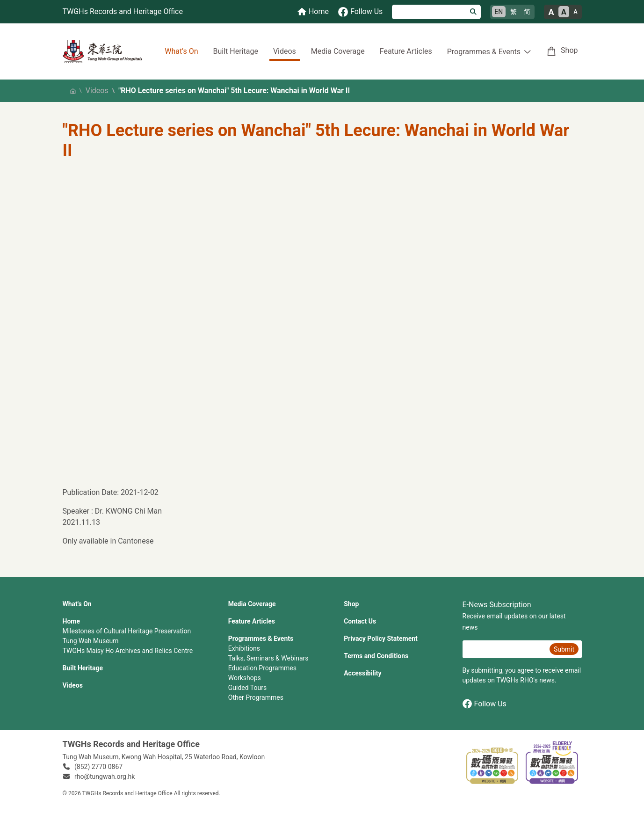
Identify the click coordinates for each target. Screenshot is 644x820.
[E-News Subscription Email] (505, 649)
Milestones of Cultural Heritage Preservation (127, 631)
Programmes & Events (261, 639)
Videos (285, 51)
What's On (181, 51)
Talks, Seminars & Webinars (268, 658)
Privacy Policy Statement (381, 639)
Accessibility (362, 673)
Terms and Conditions (376, 656)
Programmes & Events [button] (484, 52)
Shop (569, 50)
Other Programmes (256, 697)
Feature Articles (406, 51)
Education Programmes (262, 668)
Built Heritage (235, 51)
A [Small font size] (575, 12)
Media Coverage (338, 51)
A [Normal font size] (564, 12)
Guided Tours (247, 688)
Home (71, 621)
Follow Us (485, 704)
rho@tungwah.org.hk (105, 776)
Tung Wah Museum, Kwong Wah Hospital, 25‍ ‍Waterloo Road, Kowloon (164, 757)
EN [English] (499, 12)
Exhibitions (244, 648)
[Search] (429, 12)
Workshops (245, 678)
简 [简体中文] (527, 12)
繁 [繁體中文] (514, 12)
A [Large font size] (551, 12)
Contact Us (360, 621)
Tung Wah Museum (91, 641)
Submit (564, 649)
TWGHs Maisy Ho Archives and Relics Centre (128, 651)
